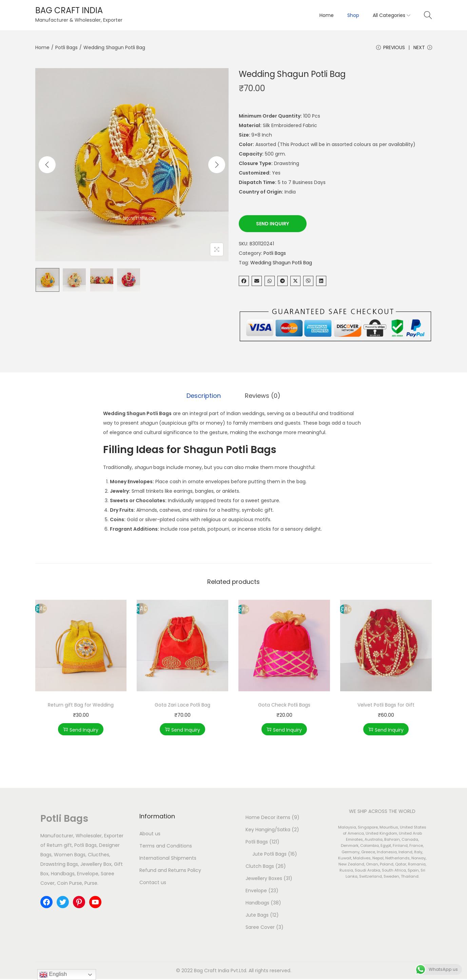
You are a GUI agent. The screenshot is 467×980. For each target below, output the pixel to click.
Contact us (153, 883)
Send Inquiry (273, 225)
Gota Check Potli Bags (284, 706)
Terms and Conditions (166, 847)
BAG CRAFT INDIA (69, 10)
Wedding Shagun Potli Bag (281, 264)
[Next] (217, 166)
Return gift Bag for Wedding (81, 706)
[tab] (205, 397)
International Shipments (168, 859)
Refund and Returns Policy (170, 871)
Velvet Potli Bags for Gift (386, 706)
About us (150, 835)
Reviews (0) (262, 397)
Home (42, 47)
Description (205, 397)
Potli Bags (66, 47)
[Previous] (47, 166)
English (53, 975)
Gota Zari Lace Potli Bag (182, 706)
